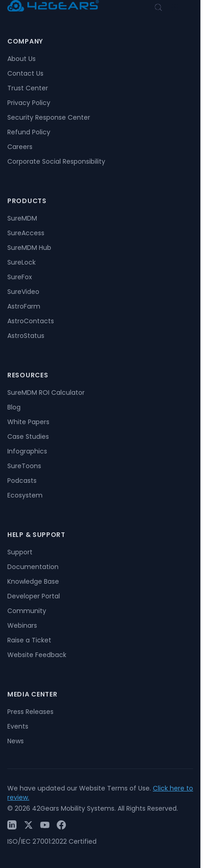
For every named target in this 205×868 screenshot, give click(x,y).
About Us (22, 59)
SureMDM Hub (29, 248)
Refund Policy (29, 132)
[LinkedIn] (12, 825)
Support (20, 552)
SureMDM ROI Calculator (46, 393)
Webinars (22, 625)
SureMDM (22, 218)
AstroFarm (24, 306)
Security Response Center (49, 117)
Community (27, 611)
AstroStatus (26, 336)
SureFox (20, 277)
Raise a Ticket (29, 640)
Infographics (27, 451)
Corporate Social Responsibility (56, 161)
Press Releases (30, 712)
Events (18, 726)
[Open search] (158, 7)
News (16, 741)
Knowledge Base (33, 581)
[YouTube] (45, 825)
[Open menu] (175, 7)
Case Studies (28, 437)
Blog (14, 407)
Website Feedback (37, 655)
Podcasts (22, 481)
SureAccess (26, 233)
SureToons (24, 466)
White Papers (28, 422)
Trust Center (28, 88)
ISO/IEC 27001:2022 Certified (52, 841)
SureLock (22, 262)
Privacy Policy (29, 103)
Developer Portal (34, 596)
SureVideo (23, 292)
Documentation (33, 567)
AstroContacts (31, 321)
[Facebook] (61, 825)
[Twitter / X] (28, 825)
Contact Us (25, 73)
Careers (20, 147)
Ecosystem (25, 495)
